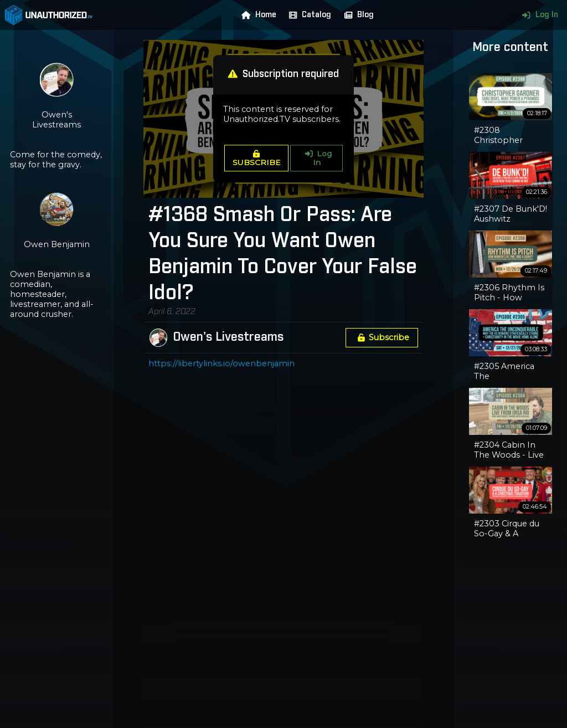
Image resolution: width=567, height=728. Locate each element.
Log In (537, 15)
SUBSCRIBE (257, 159)
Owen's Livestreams (228, 337)
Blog (357, 15)
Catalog (308, 15)
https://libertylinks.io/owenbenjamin (221, 363)
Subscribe (382, 337)
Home (256, 15)
